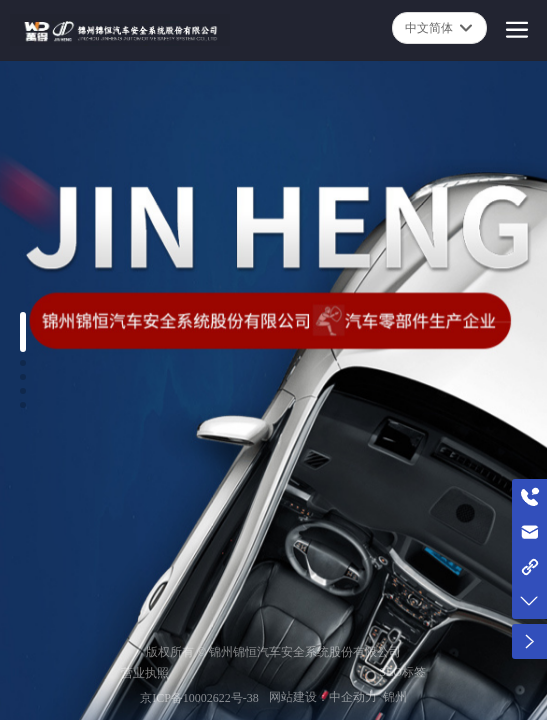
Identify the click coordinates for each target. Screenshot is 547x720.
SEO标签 (402, 672)
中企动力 (353, 697)
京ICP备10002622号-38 (199, 698)
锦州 (395, 697)
